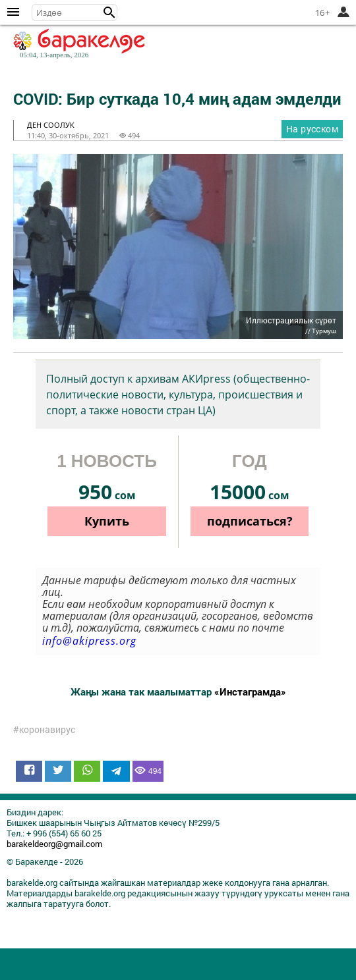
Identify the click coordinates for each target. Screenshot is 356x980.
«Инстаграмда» (250, 692)
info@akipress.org (89, 641)
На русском (312, 129)
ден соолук (51, 125)
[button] (109, 13)
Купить (107, 521)
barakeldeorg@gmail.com (54, 844)
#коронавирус (44, 730)
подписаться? (250, 521)
